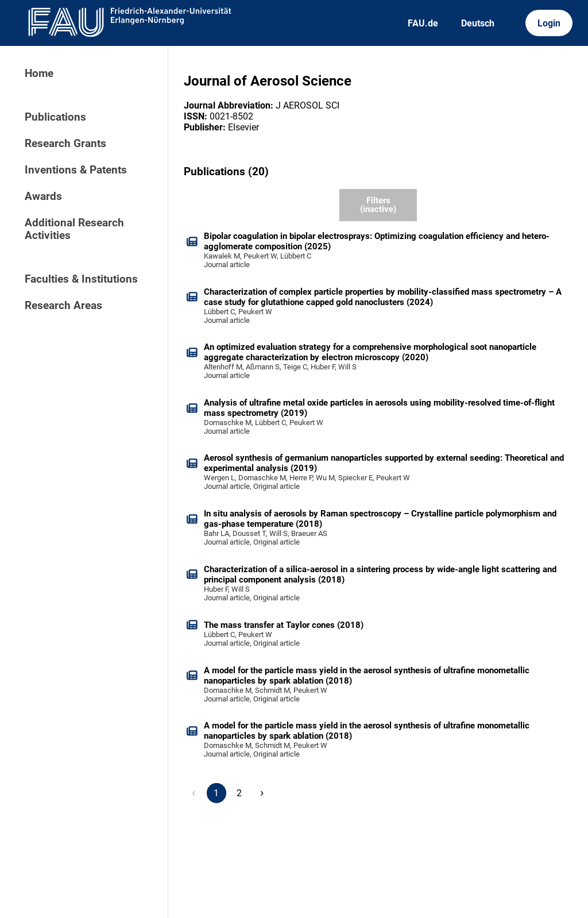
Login (549, 23)
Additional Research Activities (74, 229)
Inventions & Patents (76, 170)
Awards (43, 196)
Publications (55, 117)
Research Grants (65, 144)
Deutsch (478, 23)
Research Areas (63, 306)
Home (39, 74)
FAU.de (423, 23)
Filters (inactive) (378, 205)
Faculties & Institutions (81, 279)
